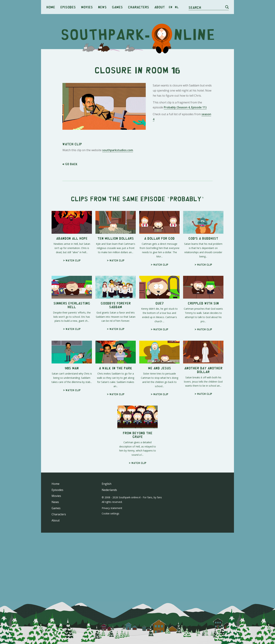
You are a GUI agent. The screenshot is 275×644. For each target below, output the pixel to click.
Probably (186, 199)
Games (117, 7)
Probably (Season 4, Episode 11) (185, 107)
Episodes (68, 7)
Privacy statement (112, 508)
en (171, 7)
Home (51, 7)
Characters (139, 7)
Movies (87, 7)
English (107, 484)
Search (195, 7)
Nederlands (109, 490)
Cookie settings (110, 513)
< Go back (70, 164)
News (102, 7)
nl (177, 7)
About (160, 7)
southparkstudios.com (118, 150)
